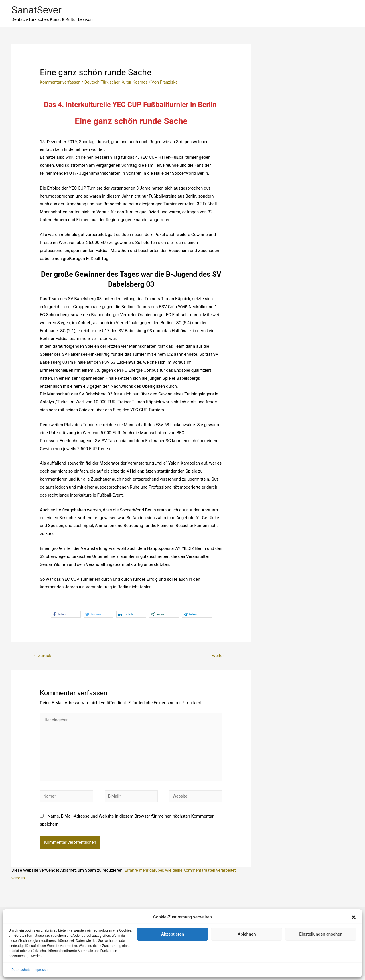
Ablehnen (247, 934)
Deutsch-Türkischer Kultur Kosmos (119, 82)
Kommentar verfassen (61, 82)
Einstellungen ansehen (321, 934)
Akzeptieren (173, 934)
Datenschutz (21, 970)
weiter (220, 656)
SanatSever (36, 10)
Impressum (42, 970)
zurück (43, 656)
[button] (354, 917)
